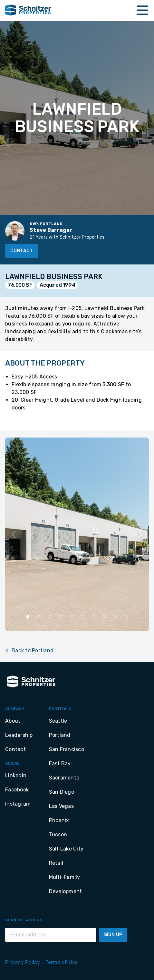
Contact (22, 251)
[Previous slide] (14, 534)
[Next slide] (140, 534)
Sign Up (113, 935)
